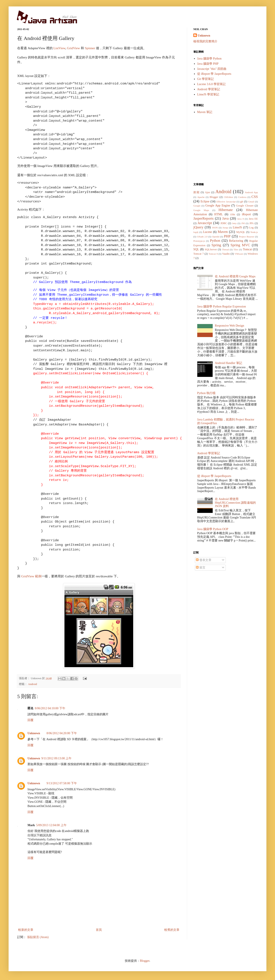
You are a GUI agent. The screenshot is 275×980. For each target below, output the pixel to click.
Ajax (207, 192)
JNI (243, 223)
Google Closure (245, 206)
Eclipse (205, 201)
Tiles (236, 249)
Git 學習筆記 (205, 79)
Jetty (234, 223)
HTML (218, 214)
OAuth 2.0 (202, 237)
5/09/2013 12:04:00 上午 (51, 825)
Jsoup (225, 228)
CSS (255, 197)
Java (225, 218)
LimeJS (237, 227)
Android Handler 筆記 (228, 363)
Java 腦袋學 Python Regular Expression (222, 307)
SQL (196, 249)
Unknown (34, 733)
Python (215, 241)
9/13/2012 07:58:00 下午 (62, 783)
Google (197, 206)
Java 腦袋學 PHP (208, 64)
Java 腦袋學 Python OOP (213, 529)
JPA (252, 223)
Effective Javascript (226, 202)
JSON (215, 228)
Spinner (90, 48)
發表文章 (204, 560)
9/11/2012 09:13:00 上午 (56, 758)
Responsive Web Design (229, 326)
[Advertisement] (226, 148)
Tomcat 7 (199, 254)
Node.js (254, 232)
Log (251, 228)
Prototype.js (199, 241)
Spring (216, 245)
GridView (74, 48)
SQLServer (211, 249)
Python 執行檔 (206, 393)
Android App (251, 192)
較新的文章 (26, 930)
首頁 (99, 930)
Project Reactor (247, 237)
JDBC (224, 223)
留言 (201, 568)
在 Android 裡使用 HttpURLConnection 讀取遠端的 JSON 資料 (235, 503)
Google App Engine (218, 206)
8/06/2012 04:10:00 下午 (50, 708)
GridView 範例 (31, 576)
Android (32, 684)
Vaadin (226, 254)
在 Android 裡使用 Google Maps (235, 276)
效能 (196, 192)
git (242, 202)
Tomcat (247, 249)
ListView (59, 48)
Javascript (205, 223)
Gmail (251, 202)
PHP (227, 236)
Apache (201, 197)
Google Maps (201, 210)
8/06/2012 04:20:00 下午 (62, 733)
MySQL (241, 232)
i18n (232, 214)
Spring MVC (240, 245)
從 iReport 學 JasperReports (214, 74)
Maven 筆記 (205, 112)
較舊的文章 (172, 930)
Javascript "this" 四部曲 (212, 69)
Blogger (214, 197)
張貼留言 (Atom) (38, 937)
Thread (225, 249)
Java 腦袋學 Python (209, 59)
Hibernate (226, 210)
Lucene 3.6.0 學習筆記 (211, 84)
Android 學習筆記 (209, 89)
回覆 (31, 720)
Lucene (207, 232)
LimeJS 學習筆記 (208, 94)
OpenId (216, 237)
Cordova (242, 197)
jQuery (198, 227)
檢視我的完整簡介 (205, 41)
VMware (239, 254)
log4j (196, 232)
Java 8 (240, 219)
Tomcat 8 (213, 254)
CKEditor (229, 197)
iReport (246, 214)
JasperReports (203, 218)
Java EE (253, 219)
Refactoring (236, 241)
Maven (223, 232)
